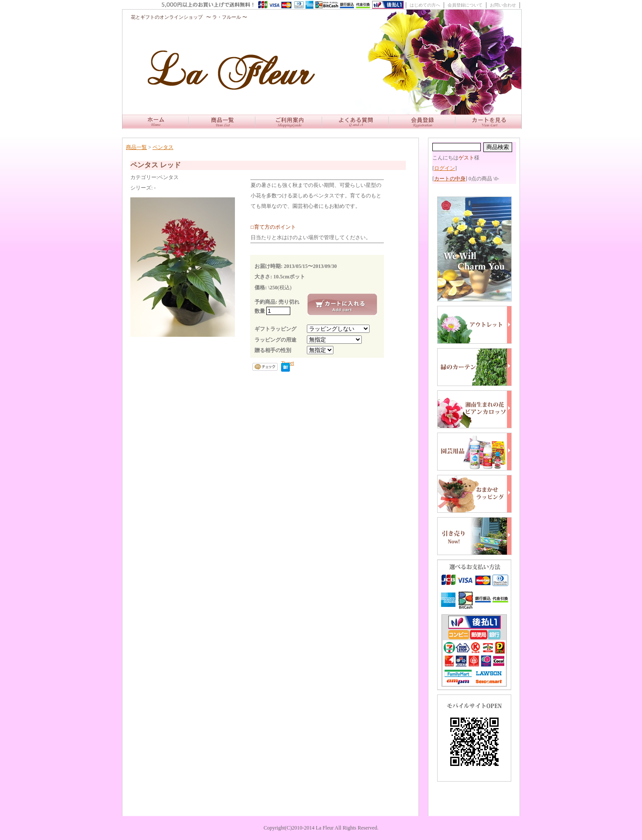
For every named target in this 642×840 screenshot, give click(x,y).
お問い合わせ (503, 5)
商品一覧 (136, 147)
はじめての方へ (425, 5)
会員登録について (465, 5)
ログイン (445, 168)
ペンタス (163, 147)
